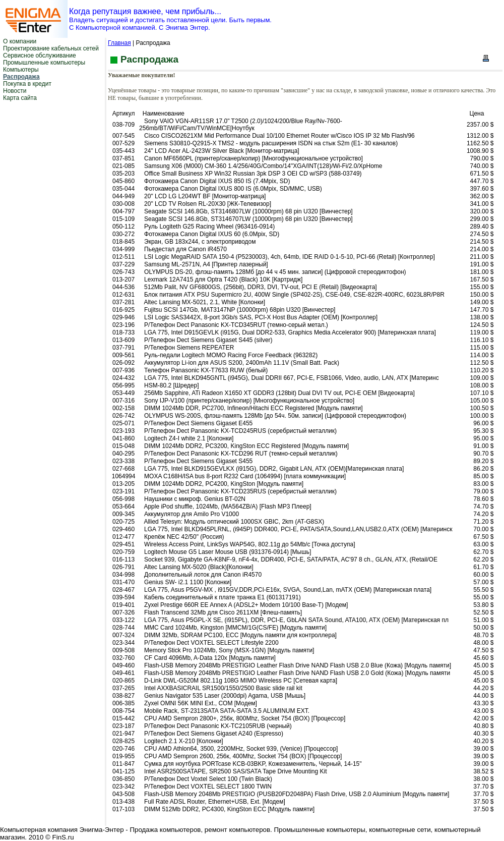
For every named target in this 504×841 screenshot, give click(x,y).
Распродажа (21, 77)
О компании (20, 41)
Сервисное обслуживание (40, 55)
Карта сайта (20, 98)
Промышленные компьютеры (44, 63)
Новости (15, 91)
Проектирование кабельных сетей (51, 48)
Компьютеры (21, 70)
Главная (119, 43)
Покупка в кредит (27, 84)
